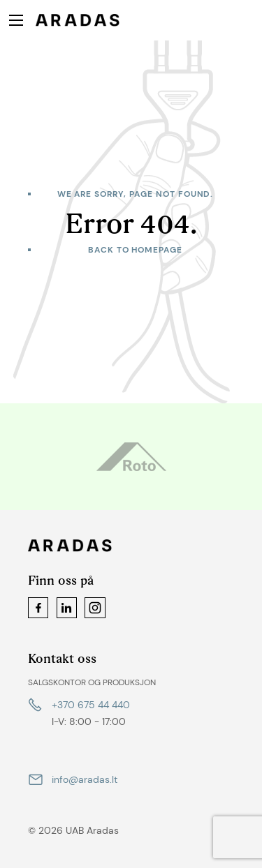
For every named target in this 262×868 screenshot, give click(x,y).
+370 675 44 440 (91, 705)
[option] (131, 456)
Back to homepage (135, 250)
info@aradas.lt (85, 779)
